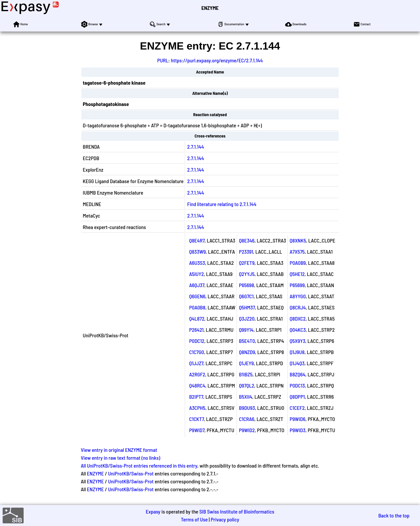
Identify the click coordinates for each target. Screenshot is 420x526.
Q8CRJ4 (298, 307)
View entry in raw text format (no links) (120, 458)
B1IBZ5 (246, 374)
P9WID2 (247, 430)
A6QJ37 (197, 285)
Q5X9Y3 (297, 341)
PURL (163, 60)
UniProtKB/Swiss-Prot (131, 473)
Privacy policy (225, 519)
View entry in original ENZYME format (119, 450)
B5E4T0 (247, 341)
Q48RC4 (197, 385)
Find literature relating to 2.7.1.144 (222, 204)
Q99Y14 (246, 330)
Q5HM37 (247, 307)
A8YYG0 (298, 296)
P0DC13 (297, 385)
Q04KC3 (298, 330)
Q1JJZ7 (196, 363)
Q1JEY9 (246, 363)
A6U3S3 (197, 263)
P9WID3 (298, 430)
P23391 (246, 252)
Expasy (153, 511)
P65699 (297, 285)
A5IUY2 (196, 274)
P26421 (196, 330)
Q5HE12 (297, 274)
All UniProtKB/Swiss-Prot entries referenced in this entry (139, 465)
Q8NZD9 (247, 352)
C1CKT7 (196, 419)
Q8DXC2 (298, 318)
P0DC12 (197, 341)
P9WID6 (298, 419)
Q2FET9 (247, 263)
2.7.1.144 (195, 147)
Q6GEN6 (197, 296)
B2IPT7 (196, 397)
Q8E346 (247, 240)
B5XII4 (245, 397)
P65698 (246, 285)
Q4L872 (197, 318)
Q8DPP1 (297, 397)
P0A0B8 (197, 307)
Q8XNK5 (298, 240)
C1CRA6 (247, 419)
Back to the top (394, 515)
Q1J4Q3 (297, 363)
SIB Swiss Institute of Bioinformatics (237, 511)
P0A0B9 (298, 263)
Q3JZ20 (247, 318)
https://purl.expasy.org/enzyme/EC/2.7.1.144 (217, 60)
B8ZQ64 (298, 374)
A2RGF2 (197, 374)
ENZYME (210, 8)
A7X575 (297, 252)
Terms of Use (194, 519)
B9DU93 (247, 408)
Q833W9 (197, 252)
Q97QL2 (246, 385)
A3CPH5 (197, 408)
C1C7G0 (196, 352)
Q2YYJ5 (247, 274)
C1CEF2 (297, 408)
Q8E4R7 (197, 240)
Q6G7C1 (246, 296)
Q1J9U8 (297, 352)
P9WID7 (197, 430)
